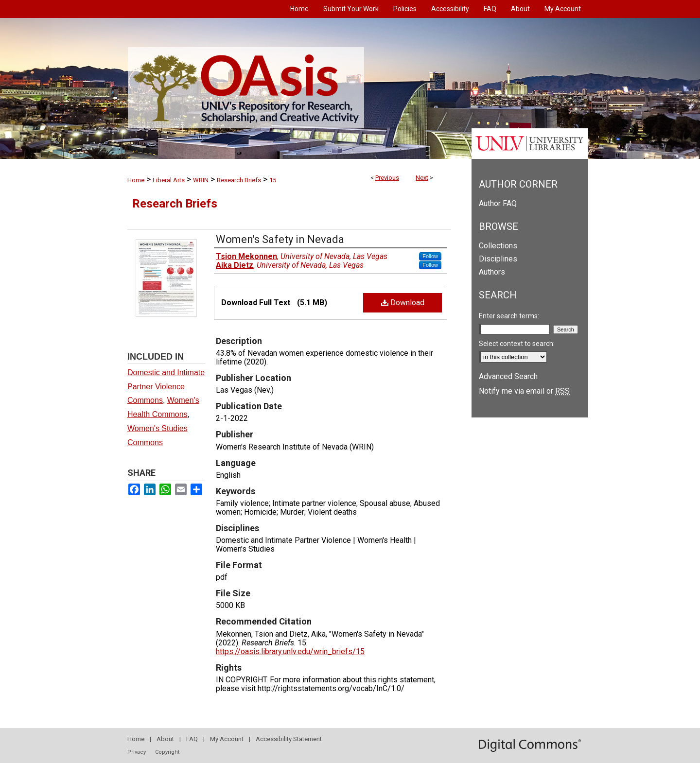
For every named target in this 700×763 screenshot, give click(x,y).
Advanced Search (508, 376)
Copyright (167, 752)
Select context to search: (517, 344)
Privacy (137, 752)
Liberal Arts (169, 180)
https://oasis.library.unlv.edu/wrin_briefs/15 (290, 651)
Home (136, 180)
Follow (430, 256)
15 (273, 180)
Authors (492, 272)
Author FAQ (498, 203)
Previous (387, 178)
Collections (498, 246)
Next (422, 178)
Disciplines (498, 259)
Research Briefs (239, 180)
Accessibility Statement (289, 739)
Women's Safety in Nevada (280, 239)
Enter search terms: (509, 316)
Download (403, 303)
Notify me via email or (524, 391)
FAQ (192, 739)
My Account (227, 739)
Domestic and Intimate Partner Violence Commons (166, 387)
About (165, 739)
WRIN (201, 180)
